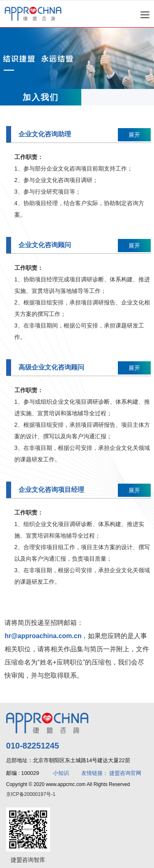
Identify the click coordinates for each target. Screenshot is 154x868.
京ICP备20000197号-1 (31, 794)
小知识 (61, 773)
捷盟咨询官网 (125, 773)
